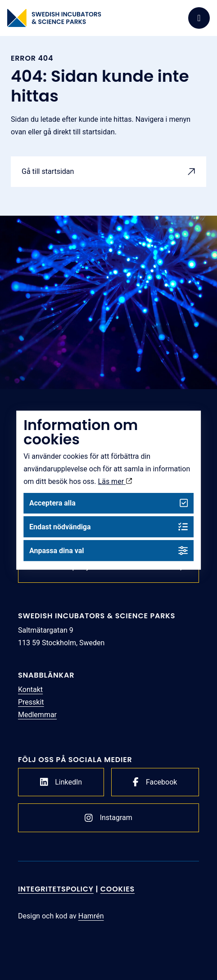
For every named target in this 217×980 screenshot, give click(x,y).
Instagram (108, 818)
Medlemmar (37, 715)
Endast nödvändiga (108, 527)
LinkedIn (61, 782)
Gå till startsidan (48, 171)
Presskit (31, 702)
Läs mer (115, 481)
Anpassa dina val (108, 551)
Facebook (155, 782)
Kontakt (30, 690)
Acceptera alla (108, 503)
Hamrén (91, 916)
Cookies (118, 889)
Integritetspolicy (56, 889)
